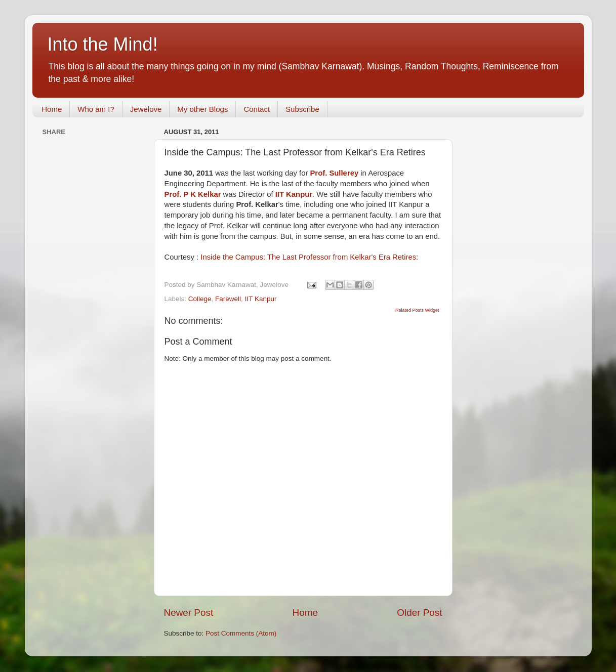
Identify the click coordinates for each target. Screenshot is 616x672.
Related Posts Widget (417, 310)
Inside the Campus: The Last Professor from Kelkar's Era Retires (308, 257)
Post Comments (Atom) (241, 633)
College (200, 299)
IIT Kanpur (261, 299)
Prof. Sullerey (334, 173)
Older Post (419, 613)
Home (52, 109)
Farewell (228, 299)
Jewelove (146, 109)
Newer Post (189, 613)
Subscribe (302, 109)
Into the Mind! (103, 44)
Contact (257, 109)
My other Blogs (202, 109)
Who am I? (96, 109)
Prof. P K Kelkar (193, 194)
